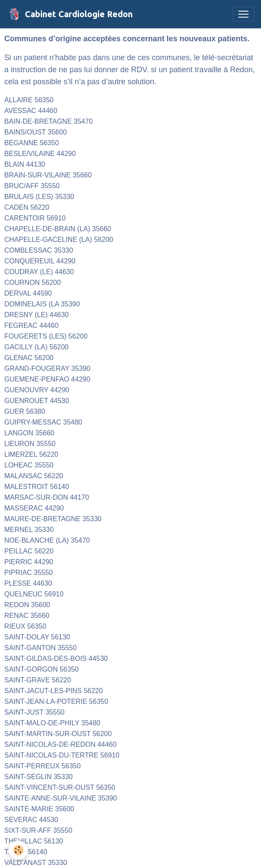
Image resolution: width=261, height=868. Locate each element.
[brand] (70, 14)
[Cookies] (18, 850)
